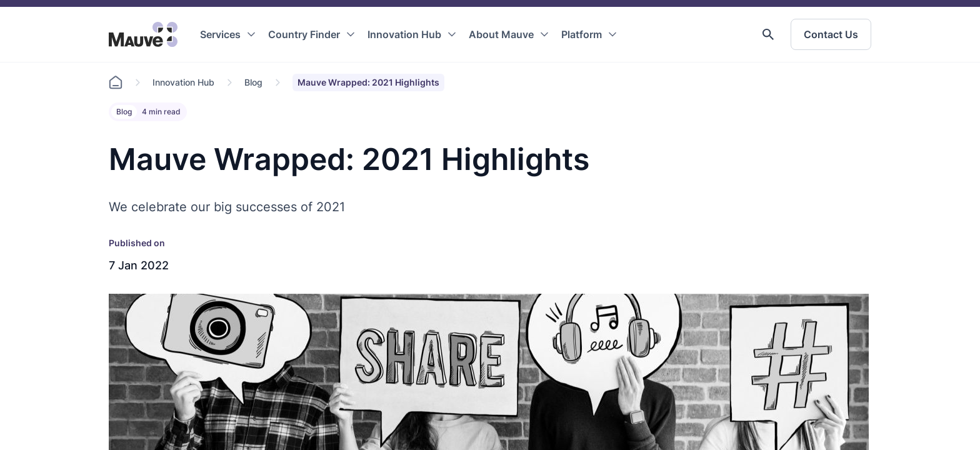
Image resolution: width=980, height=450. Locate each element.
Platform (582, 34)
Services (220, 34)
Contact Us (831, 34)
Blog (253, 82)
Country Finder (304, 34)
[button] (768, 34)
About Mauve (501, 34)
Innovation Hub (404, 34)
